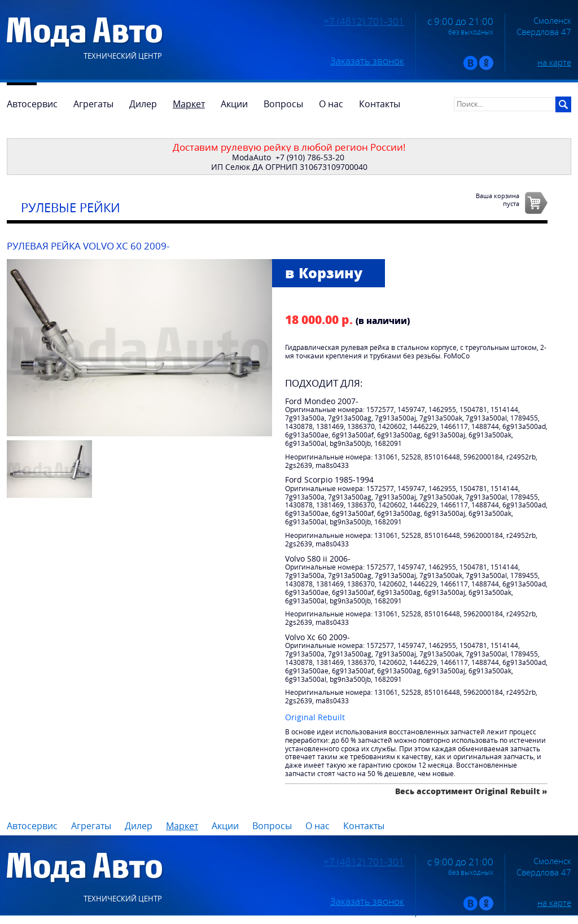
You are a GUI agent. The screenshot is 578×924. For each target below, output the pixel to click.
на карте (554, 62)
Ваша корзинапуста (498, 199)
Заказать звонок (367, 61)
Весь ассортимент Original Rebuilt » (471, 791)
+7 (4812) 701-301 (364, 21)
